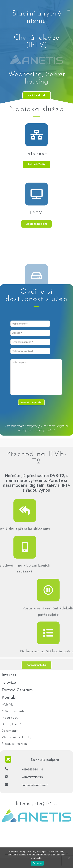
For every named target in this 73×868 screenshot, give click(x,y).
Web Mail (8, 705)
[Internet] (36, 135)
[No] (69, 858)
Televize (9, 683)
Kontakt (9, 698)
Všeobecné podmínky (16, 737)
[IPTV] (36, 237)
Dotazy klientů (12, 724)
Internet (37, 154)
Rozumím (37, 863)
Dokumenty (10, 731)
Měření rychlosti (13, 711)
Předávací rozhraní (15, 744)
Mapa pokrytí (11, 718)
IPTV (36, 256)
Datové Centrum (17, 690)
